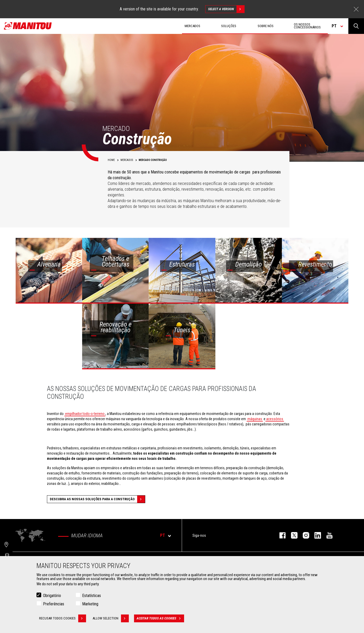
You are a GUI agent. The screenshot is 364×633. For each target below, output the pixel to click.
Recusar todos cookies (63, 618)
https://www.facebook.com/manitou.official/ (280, 535)
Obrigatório (52, 596)
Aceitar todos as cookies (160, 618)
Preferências (54, 604)
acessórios (275, 419)
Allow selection (111, 618)
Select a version (226, 9)
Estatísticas (92, 596)
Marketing (90, 604)
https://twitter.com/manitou (292, 535)
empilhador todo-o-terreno (85, 414)
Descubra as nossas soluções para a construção (97, 499)
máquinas (255, 419)
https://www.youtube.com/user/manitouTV (327, 535)
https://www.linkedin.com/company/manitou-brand (315, 535)
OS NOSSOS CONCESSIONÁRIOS (307, 26)
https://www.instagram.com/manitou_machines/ (303, 535)
